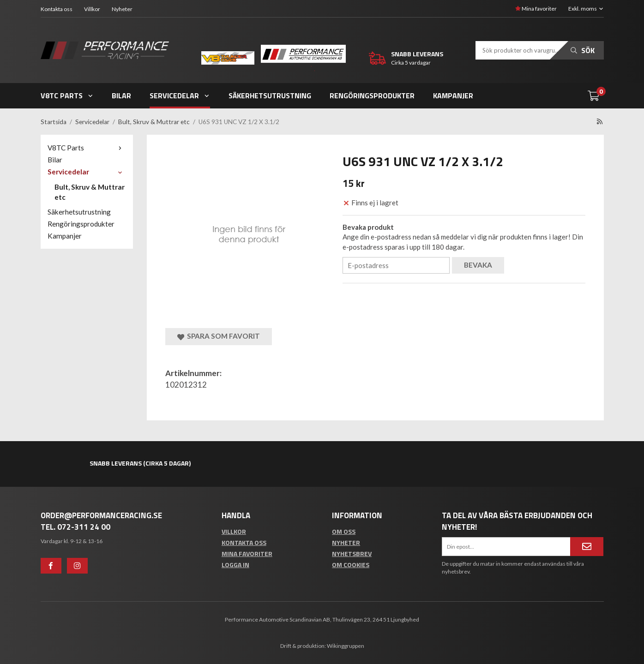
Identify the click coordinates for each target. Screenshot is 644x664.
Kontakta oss (57, 9)
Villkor (92, 9)
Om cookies (351, 565)
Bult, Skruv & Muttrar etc (90, 192)
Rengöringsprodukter (372, 96)
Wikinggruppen (346, 646)
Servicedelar (180, 96)
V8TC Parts (67, 96)
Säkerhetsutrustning (270, 96)
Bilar (121, 96)
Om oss (344, 531)
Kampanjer (453, 96)
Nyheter (122, 9)
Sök (583, 50)
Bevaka (478, 265)
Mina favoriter (536, 9)
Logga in (235, 565)
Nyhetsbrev (352, 553)
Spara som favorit (219, 336)
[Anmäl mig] (587, 546)
